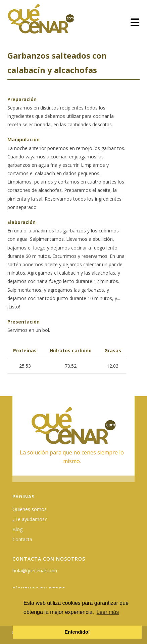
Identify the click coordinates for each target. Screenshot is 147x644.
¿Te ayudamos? (30, 519)
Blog (17, 529)
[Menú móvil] (135, 22)
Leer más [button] (108, 612)
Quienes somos (30, 509)
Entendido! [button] (77, 632)
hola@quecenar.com (35, 570)
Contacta (22, 539)
